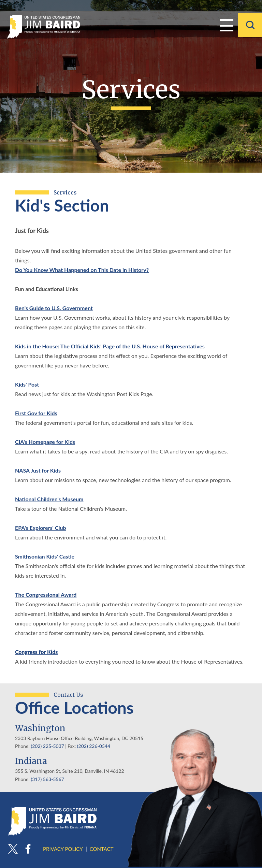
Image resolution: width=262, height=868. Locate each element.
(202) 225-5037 (47, 746)
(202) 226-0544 (94, 746)
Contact (102, 849)
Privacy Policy (63, 849)
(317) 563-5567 (47, 779)
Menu (227, 25)
